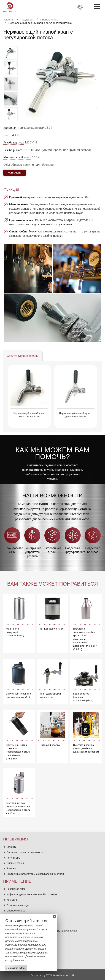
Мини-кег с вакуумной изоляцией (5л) (15, 632)
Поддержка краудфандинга (73, 550)
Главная (9, 19)
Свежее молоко (16, 910)
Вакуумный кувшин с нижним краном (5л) (18, 695)
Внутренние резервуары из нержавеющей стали (35, 874)
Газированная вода (18, 905)
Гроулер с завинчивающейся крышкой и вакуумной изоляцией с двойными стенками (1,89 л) (85, 639)
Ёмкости (12, 847)
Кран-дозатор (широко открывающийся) (83, 697)
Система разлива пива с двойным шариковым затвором (86, 748)
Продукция (27, 19)
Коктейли (12, 900)
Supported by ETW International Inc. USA (52, 975)
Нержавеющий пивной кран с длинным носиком (76, 415)
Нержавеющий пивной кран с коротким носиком (29, 415)
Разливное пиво (16, 889)
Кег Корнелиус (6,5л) (52, 629)
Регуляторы (14, 858)
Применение (17, 881)
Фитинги (11, 868)
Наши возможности (53, 496)
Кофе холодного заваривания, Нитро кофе (32, 894)
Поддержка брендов (93, 550)
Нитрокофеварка (50, 745)
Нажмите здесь (16, 968)
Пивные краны (49, 19)
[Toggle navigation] (97, 6)
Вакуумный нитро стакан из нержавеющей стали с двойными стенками (18, 752)
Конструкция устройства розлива (33, 552)
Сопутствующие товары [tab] (22, 356)
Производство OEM (13, 550)
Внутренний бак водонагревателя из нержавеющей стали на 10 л (18, 808)
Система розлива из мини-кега (25, 852)
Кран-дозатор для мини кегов (50, 695)
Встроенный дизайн (53, 550)
